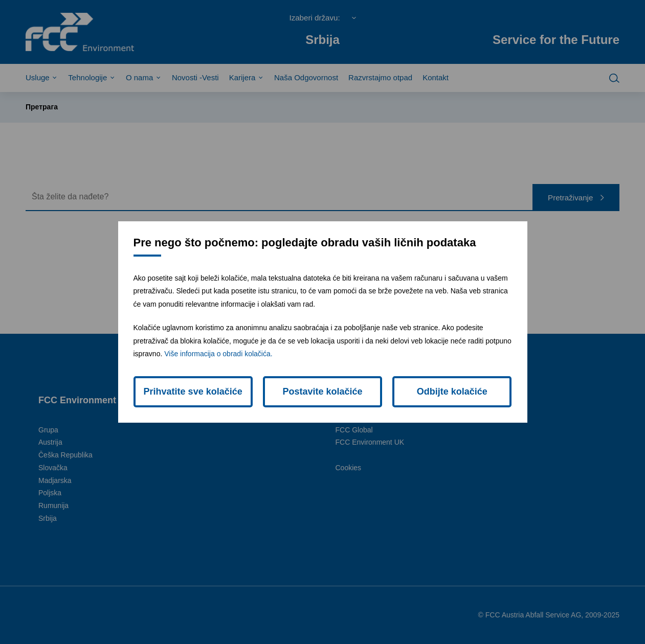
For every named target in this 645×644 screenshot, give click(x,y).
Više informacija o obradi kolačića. (218, 354)
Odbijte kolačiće (452, 392)
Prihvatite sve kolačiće (193, 392)
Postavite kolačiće (322, 392)
